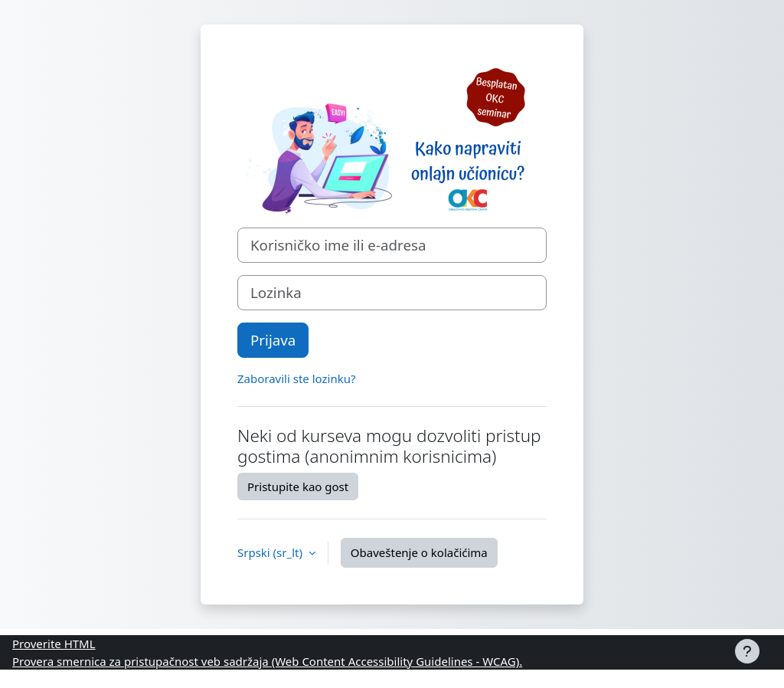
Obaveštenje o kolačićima (419, 552)
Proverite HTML (54, 644)
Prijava (273, 340)
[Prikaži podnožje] (747, 651)
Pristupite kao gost (298, 487)
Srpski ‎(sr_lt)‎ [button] (271, 552)
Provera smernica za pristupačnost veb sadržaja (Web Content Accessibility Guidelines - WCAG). (267, 661)
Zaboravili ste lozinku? (296, 378)
